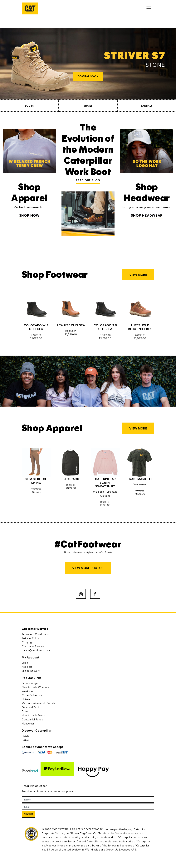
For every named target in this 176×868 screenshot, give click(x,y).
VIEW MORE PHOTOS (88, 568)
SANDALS (147, 106)
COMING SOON (88, 76)
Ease (25, 711)
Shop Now (29, 215)
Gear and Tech (31, 707)
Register (27, 667)
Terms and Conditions (35, 634)
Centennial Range (32, 719)
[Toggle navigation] (149, 8)
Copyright (28, 642)
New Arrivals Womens (35, 687)
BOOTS (29, 106)
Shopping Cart (31, 671)
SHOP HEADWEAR (147, 215)
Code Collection (32, 695)
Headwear (28, 723)
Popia (25, 740)
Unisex (26, 699)
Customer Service (33, 646)
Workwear (28, 691)
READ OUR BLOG (88, 180)
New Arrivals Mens (33, 715)
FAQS (25, 736)
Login (25, 663)
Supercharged (30, 683)
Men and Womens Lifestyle (38, 703)
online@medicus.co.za (36, 650)
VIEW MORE (138, 274)
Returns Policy (31, 638)
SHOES (88, 106)
